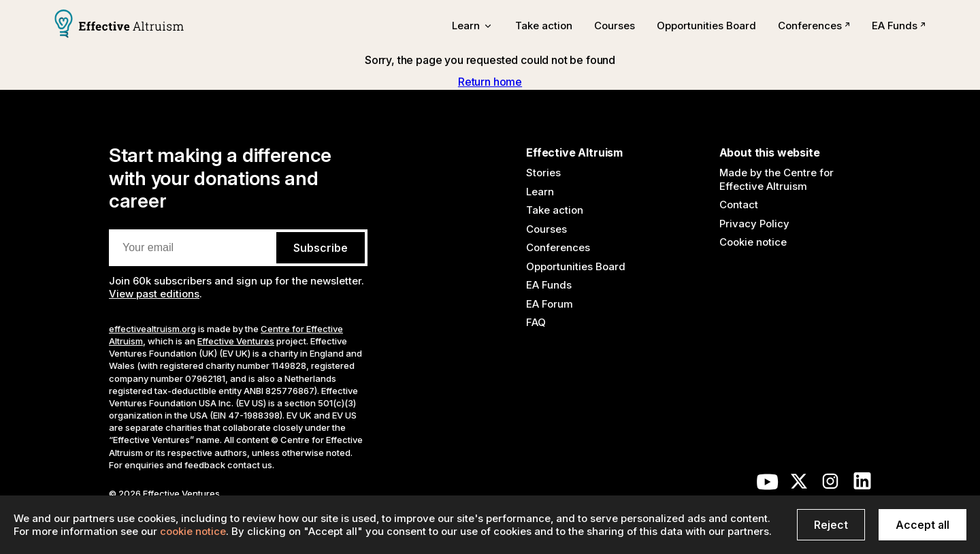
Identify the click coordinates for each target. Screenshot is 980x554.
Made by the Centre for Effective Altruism (777, 179)
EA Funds (899, 26)
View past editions (154, 294)
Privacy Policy (754, 224)
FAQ (536, 322)
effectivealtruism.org (152, 329)
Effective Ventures (236, 341)
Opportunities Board (706, 26)
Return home (490, 82)
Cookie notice (753, 242)
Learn (540, 192)
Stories (543, 173)
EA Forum (550, 304)
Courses (615, 26)
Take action (544, 26)
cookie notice (193, 531)
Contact (739, 205)
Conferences (814, 26)
